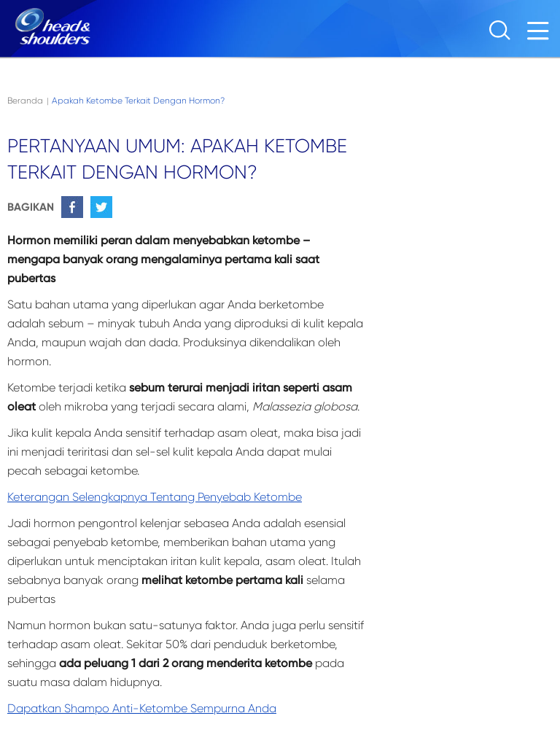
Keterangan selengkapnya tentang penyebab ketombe (155, 497)
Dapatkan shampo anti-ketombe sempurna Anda (142, 708)
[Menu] (542, 35)
